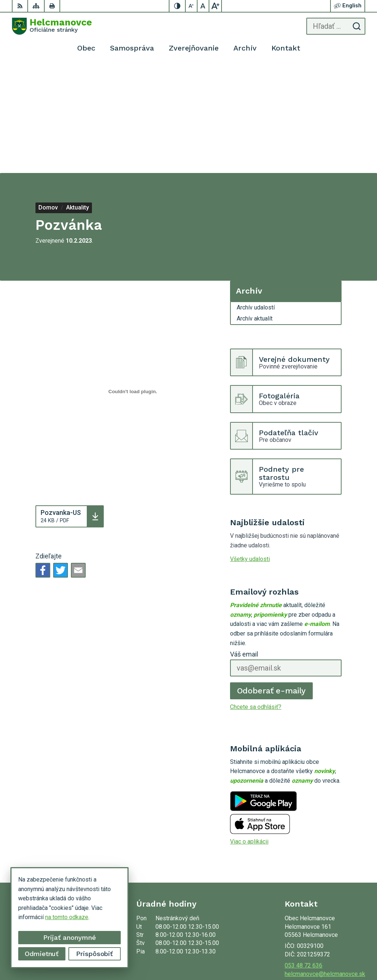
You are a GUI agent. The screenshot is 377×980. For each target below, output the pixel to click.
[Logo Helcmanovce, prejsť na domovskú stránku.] (52, 26)
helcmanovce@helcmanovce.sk (325, 865)
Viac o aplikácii (249, 733)
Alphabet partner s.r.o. (337, 941)
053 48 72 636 (304, 857)
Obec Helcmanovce (340, 951)
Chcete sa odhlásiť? (256, 598)
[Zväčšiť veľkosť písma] (215, 6)
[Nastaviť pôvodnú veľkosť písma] (203, 6)
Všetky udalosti (250, 450)
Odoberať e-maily (272, 582)
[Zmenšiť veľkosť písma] (192, 6)
